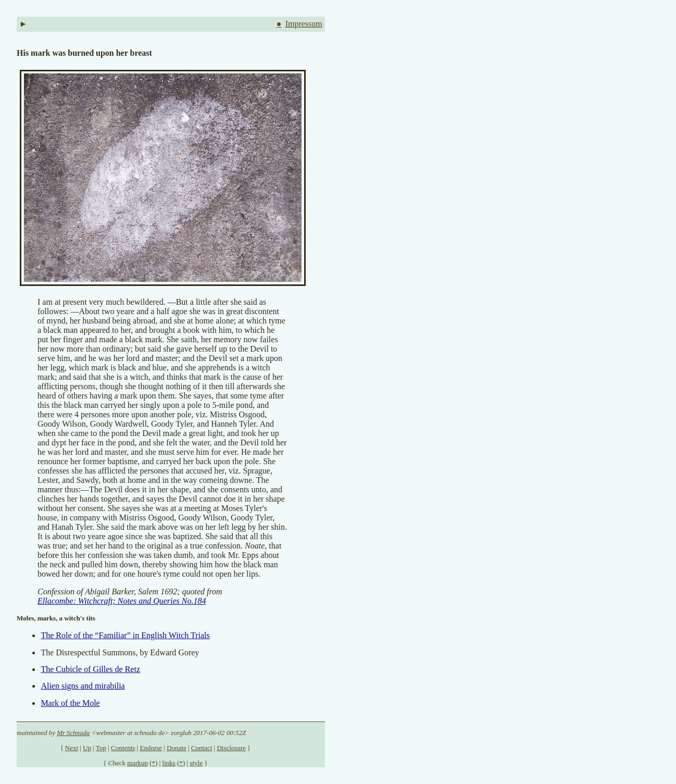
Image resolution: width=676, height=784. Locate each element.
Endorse (151, 748)
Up (87, 748)
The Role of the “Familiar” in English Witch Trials (125, 635)
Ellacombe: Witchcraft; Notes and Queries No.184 (122, 601)
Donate (177, 748)
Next (72, 748)
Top (101, 748)
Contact (202, 748)
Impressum (304, 24)
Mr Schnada (73, 733)
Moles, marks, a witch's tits (56, 618)
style (196, 763)
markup (137, 763)
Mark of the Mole (70, 703)
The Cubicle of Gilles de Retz (90, 669)
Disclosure (231, 748)
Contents (123, 748)
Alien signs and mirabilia (83, 686)
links (169, 763)
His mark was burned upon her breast (84, 53)
